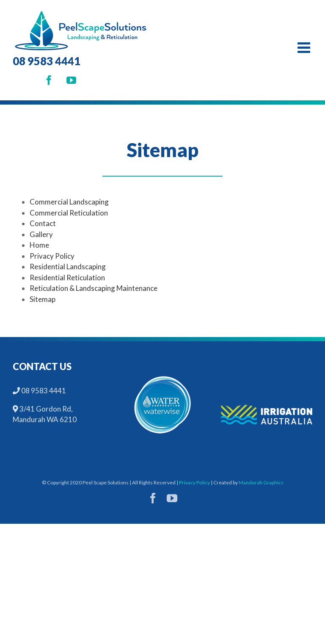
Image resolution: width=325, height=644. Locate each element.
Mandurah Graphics (261, 482)
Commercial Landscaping (69, 202)
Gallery (41, 234)
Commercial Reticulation (69, 213)
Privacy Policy (52, 256)
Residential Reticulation (67, 278)
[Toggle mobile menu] (305, 47)
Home (39, 245)
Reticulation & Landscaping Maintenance (94, 288)
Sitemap (43, 299)
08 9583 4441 (47, 61)
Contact (43, 223)
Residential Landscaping (68, 267)
